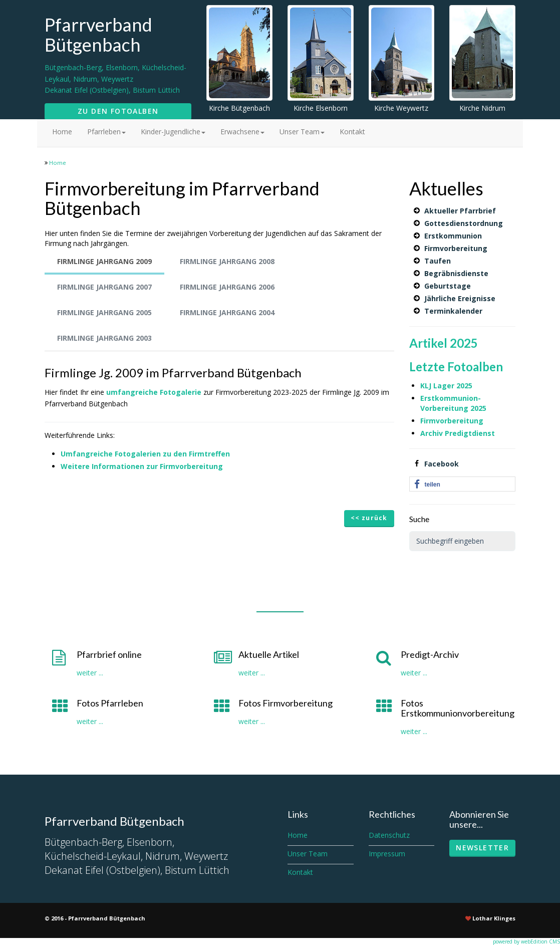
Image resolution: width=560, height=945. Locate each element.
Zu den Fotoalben (118, 111)
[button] (463, 485)
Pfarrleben (106, 132)
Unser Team (302, 132)
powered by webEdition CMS (526, 941)
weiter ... (90, 673)
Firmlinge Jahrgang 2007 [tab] (104, 287)
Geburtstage (448, 286)
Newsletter (482, 848)
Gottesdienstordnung (464, 223)
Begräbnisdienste (456, 273)
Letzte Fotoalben (456, 367)
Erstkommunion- (451, 398)
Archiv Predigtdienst (458, 433)
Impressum (387, 854)
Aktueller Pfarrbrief (460, 211)
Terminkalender (453, 311)
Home (62, 132)
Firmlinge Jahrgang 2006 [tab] (227, 287)
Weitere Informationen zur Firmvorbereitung (142, 466)
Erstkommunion (453, 236)
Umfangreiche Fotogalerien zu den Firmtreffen (145, 454)
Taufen (438, 261)
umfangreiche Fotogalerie (155, 392)
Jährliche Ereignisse (460, 298)
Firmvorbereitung (456, 248)
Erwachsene (242, 132)
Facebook (442, 464)
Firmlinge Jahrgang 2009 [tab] (104, 261)
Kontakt (352, 132)
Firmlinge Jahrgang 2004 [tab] (227, 312)
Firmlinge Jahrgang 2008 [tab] (227, 261)
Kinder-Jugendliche (173, 132)
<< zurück (369, 518)
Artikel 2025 (444, 343)
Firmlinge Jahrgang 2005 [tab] (104, 312)
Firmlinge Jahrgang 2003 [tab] (104, 338)
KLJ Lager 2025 (446, 386)
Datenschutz (389, 835)
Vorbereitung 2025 (453, 408)
